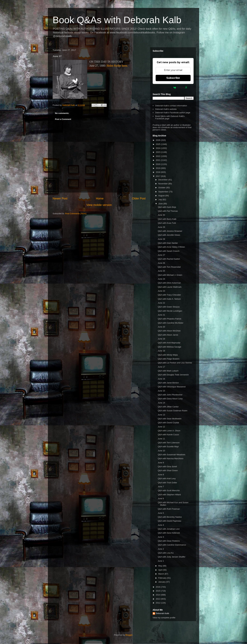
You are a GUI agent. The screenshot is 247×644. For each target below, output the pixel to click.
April (161, 570)
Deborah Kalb (162, 613)
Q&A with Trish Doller (167, 483)
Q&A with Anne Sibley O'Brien (171, 247)
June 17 (161, 367)
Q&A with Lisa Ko (166, 553)
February (163, 578)
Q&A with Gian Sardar (168, 243)
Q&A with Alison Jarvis (168, 335)
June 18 (161, 351)
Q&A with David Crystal (168, 423)
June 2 (161, 549)
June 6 (161, 499)
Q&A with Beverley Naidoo (170, 517)
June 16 (161, 379)
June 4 (161, 525)
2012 (158, 603)
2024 (158, 148)
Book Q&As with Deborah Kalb (117, 20)
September (164, 192)
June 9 (161, 463)
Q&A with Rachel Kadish (169, 259)
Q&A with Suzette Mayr (168, 447)
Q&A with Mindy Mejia (168, 355)
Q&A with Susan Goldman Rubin (172, 411)
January (162, 582)
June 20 (161, 327)
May (161, 566)
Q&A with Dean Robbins (169, 541)
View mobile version (99, 205)
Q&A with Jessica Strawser (170, 231)
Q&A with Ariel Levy (167, 479)
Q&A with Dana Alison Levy (170, 399)
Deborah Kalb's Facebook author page (173, 113)
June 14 (161, 403)
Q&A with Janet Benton (168, 383)
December (163, 180)
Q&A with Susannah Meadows (171, 455)
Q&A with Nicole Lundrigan (170, 311)
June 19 (161, 339)
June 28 (161, 239)
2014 (158, 595)
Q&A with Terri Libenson (169, 443)
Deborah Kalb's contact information (171, 106)
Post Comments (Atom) (76, 214)
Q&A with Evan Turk (167, 223)
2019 (158, 168)
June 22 (161, 303)
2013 (158, 599)
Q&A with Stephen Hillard (169, 495)
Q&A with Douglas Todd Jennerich (173, 375)
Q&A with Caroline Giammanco (172, 545)
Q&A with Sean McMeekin (169, 419)
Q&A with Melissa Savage (169, 347)
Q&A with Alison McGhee (169, 331)
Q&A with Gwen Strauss (169, 307)
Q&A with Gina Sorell (167, 467)
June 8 (161, 475)
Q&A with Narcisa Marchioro (171, 459)
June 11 (161, 439)
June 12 (161, 427)
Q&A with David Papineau (169, 521)
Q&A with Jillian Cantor (168, 407)
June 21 (161, 315)
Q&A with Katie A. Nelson (169, 299)
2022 (158, 156)
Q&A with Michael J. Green (170, 275)
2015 (158, 591)
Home (100, 198)
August (162, 196)
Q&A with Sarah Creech (168, 251)
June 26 (161, 263)
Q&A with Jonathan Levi (169, 529)
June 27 (161, 255)
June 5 (161, 513)
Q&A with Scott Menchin (169, 490)
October (162, 188)
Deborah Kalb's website (166, 109)
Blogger (129, 635)
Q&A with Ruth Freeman (169, 509)
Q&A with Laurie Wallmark (170, 287)
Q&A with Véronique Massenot (172, 387)
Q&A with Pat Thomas (168, 211)
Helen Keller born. (117, 66)
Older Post (139, 198)
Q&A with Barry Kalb (167, 219)
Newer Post (60, 198)
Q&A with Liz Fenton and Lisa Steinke (175, 363)
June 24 (161, 279)
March (161, 574)
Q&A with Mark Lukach (168, 371)
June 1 (161, 561)
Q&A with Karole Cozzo (168, 435)
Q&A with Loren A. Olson (169, 431)
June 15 (161, 391)
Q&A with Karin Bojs (167, 207)
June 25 (161, 271)
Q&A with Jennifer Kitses (169, 235)
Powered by (173, 87)
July (160, 200)
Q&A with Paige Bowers (168, 359)
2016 (158, 587)
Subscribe (173, 78)
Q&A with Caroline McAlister (171, 323)
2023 (158, 152)
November (163, 184)
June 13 (161, 415)
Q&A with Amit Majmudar (169, 343)
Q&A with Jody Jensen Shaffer (171, 557)
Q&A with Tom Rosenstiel (169, 267)
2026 (158, 140)
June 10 (161, 451)
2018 (158, 172)
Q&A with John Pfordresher (170, 395)
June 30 (161, 215)
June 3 (161, 537)
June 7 (161, 487)
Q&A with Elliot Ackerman (169, 283)
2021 (158, 160)
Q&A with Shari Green (168, 470)
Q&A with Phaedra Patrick (169, 319)
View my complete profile (164, 618)
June (161, 204)
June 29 (161, 227)
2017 (158, 176)
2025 (158, 144)
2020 (158, 164)
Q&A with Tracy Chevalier (169, 295)
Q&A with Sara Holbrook (169, 533)
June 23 (161, 291)
